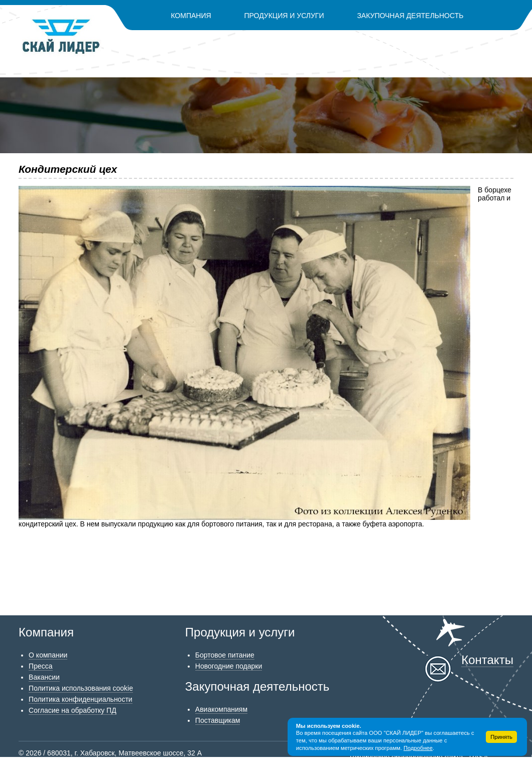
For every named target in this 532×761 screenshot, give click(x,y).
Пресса (40, 666)
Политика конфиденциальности (81, 699)
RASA (479, 757)
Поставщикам (218, 720)
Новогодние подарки (229, 666)
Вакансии (44, 677)
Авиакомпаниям (221, 709)
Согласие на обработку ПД (73, 710)
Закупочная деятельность (410, 16)
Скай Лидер (62, 37)
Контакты (317, 42)
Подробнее (418, 748)
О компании (48, 655)
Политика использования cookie (81, 688)
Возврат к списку (46, 546)
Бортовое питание (225, 655)
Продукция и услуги (284, 16)
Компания (191, 16)
